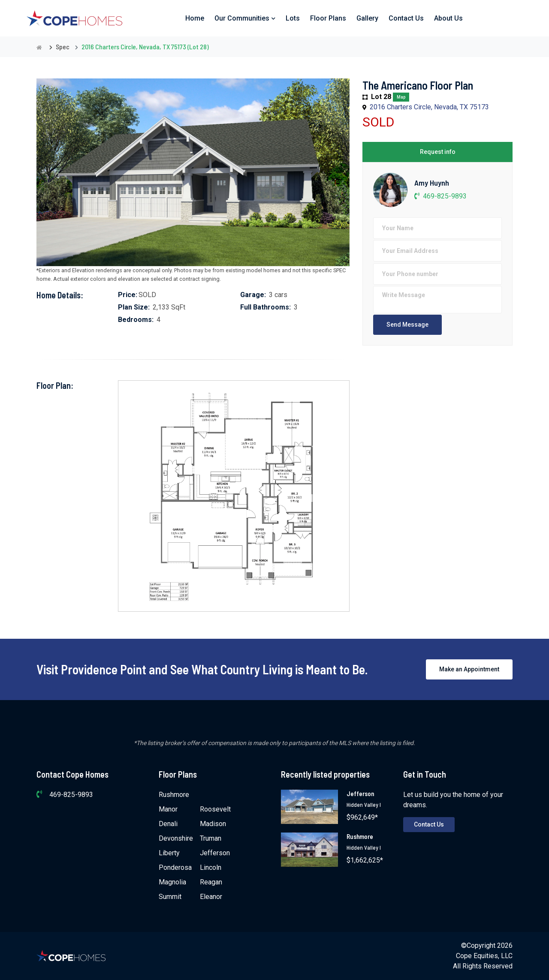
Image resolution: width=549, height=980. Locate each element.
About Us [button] (448, 18)
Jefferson (215, 853)
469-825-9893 (440, 196)
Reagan (211, 882)
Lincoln (211, 867)
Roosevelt (215, 809)
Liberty (169, 853)
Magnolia (172, 882)
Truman (211, 838)
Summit (170, 897)
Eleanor (211, 897)
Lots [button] (293, 18)
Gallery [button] (367, 18)
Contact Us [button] (406, 18)
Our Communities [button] (245, 18)
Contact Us (429, 824)
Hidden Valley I (364, 805)
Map (401, 97)
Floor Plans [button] (328, 18)
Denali (168, 824)
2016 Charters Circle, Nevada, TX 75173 (429, 107)
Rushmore (174, 795)
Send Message (407, 325)
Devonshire (176, 838)
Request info (438, 152)
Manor (168, 809)
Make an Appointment (469, 669)
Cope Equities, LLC (484, 956)
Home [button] (195, 18)
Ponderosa (175, 867)
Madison (213, 824)
